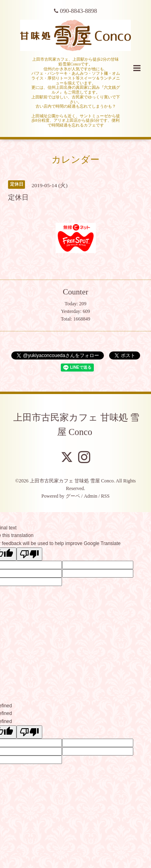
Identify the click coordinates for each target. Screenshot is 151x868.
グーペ (73, 496)
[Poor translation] (29, 554)
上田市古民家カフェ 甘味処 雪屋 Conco (76, 424)
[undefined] (29, 732)
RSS (105, 496)
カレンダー (75, 160)
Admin (90, 496)
